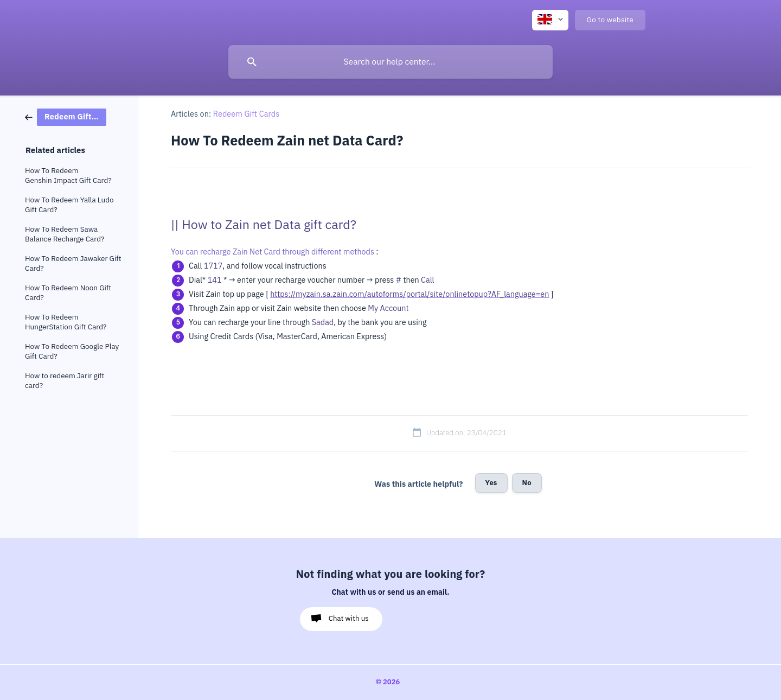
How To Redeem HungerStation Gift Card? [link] (66, 322)
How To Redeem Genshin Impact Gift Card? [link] (68, 176)
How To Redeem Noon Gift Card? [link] (68, 293)
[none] (550, 20)
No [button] (527, 483)
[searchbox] (390, 62)
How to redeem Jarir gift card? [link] (65, 381)
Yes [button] (491, 483)
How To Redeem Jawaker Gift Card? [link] (73, 263)
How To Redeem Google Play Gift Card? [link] (72, 351)
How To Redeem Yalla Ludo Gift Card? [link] (69, 205)
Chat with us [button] (349, 618)
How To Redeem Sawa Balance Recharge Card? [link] (65, 234)
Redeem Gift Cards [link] (247, 114)
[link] (66, 116)
